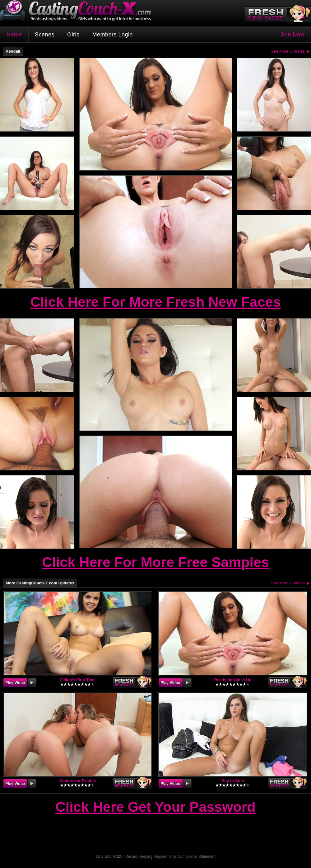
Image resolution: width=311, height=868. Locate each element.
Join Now (292, 35)
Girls (73, 35)
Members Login (113, 35)
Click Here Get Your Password (155, 807)
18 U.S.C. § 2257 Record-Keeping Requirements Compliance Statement (156, 856)
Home (14, 35)
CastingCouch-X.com (78, 12)
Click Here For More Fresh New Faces (155, 302)
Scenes (45, 35)
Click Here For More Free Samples (155, 562)
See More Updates (288, 51)
